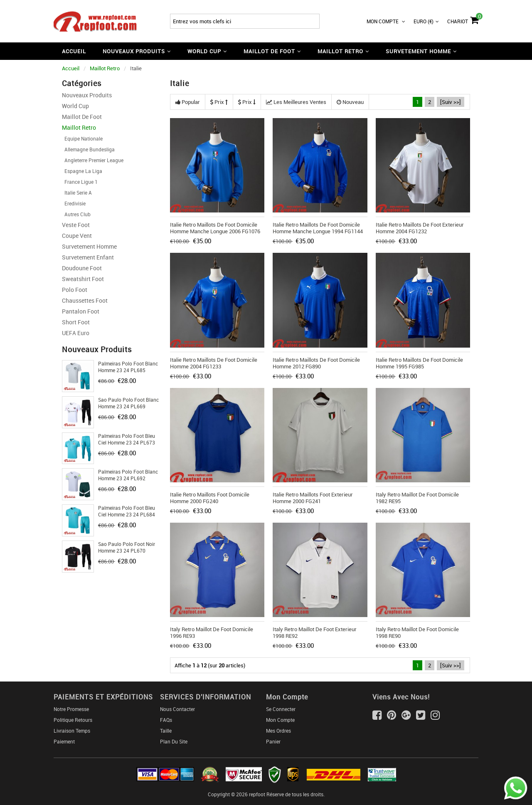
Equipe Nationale (82, 138)
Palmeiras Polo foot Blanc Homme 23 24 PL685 (128, 367)
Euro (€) (426, 21)
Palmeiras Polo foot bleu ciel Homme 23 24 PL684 (127, 511)
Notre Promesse (71, 709)
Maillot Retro (105, 68)
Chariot (463, 19)
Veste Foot (76, 225)
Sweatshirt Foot (83, 279)
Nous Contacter (177, 709)
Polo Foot (75, 290)
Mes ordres (278, 731)
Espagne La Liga (82, 171)
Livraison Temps (72, 731)
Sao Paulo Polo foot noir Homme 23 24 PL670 (127, 547)
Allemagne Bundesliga (88, 149)
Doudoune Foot (82, 268)
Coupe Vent (77, 236)
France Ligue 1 (80, 182)
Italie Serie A (77, 193)
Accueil (74, 51)
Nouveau (350, 102)
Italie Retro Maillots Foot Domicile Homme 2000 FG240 (210, 498)
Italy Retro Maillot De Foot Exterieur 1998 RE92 (315, 632)
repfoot (257, 794)
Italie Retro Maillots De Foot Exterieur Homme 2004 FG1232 (420, 228)
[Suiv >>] (451, 102)
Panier (273, 741)
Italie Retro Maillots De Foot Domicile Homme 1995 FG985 (419, 363)
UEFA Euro (76, 333)
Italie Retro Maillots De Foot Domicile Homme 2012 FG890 (316, 363)
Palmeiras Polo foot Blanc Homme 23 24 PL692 (128, 475)
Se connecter (281, 709)
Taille (166, 731)
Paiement (64, 741)
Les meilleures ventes (296, 102)
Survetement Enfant (88, 257)
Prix (219, 102)
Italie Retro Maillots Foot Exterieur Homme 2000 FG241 (313, 498)
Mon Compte (386, 21)
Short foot (76, 322)
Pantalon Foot (81, 311)
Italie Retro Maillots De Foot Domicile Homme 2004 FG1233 (214, 363)
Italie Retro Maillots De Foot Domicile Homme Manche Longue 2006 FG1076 (215, 228)
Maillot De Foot (82, 117)
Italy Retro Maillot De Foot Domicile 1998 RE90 (417, 632)
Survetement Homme (89, 246)
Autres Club (76, 214)
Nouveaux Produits (87, 95)
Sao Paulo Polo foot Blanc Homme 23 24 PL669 (128, 403)
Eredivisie (74, 203)
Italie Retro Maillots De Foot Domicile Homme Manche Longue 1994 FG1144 (318, 228)
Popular (188, 102)
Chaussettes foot (85, 300)
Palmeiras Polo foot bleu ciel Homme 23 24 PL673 (127, 439)
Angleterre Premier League (93, 160)
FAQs (166, 720)
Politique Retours (73, 720)
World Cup (75, 106)
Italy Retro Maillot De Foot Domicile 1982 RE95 (417, 498)
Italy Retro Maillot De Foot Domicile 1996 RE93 (212, 632)
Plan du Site (174, 741)
